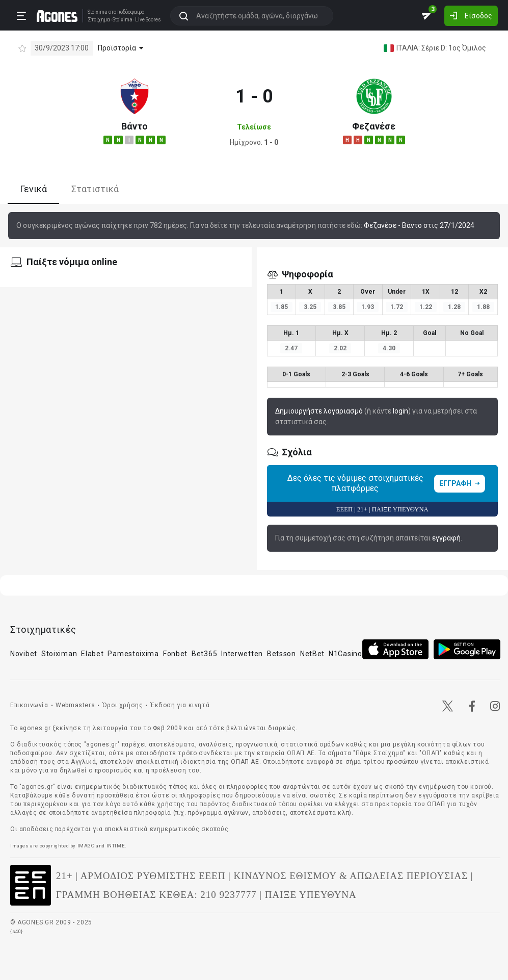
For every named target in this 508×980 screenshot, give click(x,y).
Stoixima (98, 12)
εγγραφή (446, 538)
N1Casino (345, 654)
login (400, 411)
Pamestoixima (133, 654)
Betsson (282, 654)
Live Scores (148, 20)
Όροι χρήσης (123, 705)
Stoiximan (59, 654)
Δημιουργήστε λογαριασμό (319, 411)
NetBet (312, 654)
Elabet (92, 654)
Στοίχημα (99, 20)
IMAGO (86, 846)
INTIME (116, 846)
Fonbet (175, 654)
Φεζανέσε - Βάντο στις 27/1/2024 (419, 225)
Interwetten (242, 654)
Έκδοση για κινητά (180, 705)
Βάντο (135, 126)
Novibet (24, 654)
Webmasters (75, 705)
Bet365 (204, 654)
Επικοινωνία (29, 705)
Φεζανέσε (374, 126)
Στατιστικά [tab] (95, 189)
